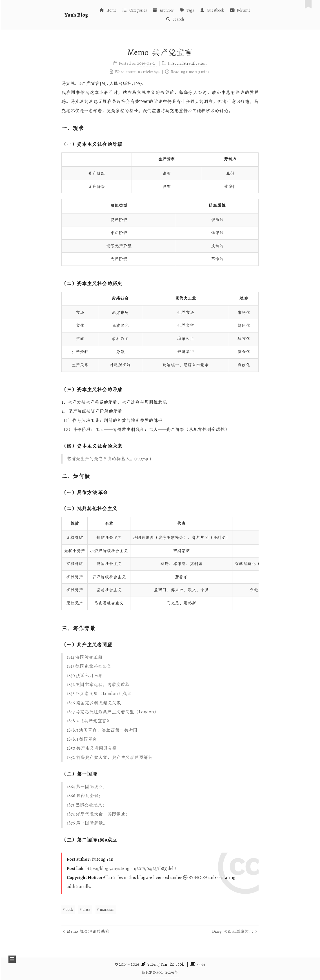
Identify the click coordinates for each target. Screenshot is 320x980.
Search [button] (175, 19)
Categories (135, 10)
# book (68, 910)
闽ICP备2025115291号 (160, 972)
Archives (163, 10)
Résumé (240, 10)
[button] (12, 959)
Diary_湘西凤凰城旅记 (235, 931)
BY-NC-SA (195, 878)
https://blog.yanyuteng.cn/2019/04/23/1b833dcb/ (131, 869)
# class (85, 910)
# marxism (106, 910)
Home (108, 10)
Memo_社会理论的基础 (86, 931)
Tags (187, 10)
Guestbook (212, 10)
